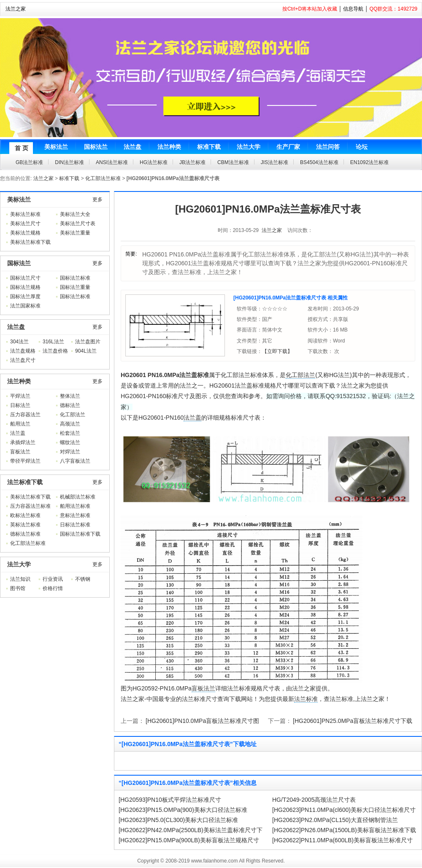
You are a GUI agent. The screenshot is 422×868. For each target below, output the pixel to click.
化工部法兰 (73, 415)
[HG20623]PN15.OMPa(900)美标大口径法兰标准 (183, 810)
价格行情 (53, 588)
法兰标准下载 (25, 482)
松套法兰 (70, 433)
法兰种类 (19, 381)
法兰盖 (18, 433)
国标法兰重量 (75, 287)
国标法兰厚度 (25, 297)
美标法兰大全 (75, 214)
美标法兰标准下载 (30, 242)
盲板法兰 (20, 452)
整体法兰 (70, 396)
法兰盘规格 (23, 351)
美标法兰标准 (25, 214)
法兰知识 (20, 579)
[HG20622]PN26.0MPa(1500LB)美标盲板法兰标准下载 (344, 830)
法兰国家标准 (25, 306)
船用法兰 (20, 424)
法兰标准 (306, 699)
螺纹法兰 (70, 442)
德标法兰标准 (25, 534)
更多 (97, 199)
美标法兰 (19, 199)
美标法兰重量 (75, 233)
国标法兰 (19, 263)
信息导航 (353, 9)
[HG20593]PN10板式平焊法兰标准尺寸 (170, 800)
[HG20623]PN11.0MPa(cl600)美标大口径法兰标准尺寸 (344, 810)
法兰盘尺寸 (23, 360)
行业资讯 (53, 579)
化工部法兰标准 (103, 178)
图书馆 (18, 588)
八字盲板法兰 (75, 461)
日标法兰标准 (75, 525)
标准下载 (69, 178)
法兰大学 (19, 564)
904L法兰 (86, 351)
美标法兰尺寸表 (78, 224)
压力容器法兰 (25, 415)
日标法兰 (20, 405)
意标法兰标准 (75, 515)
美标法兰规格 (25, 233)
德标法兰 (70, 405)
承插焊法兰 (23, 442)
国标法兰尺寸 (25, 278)
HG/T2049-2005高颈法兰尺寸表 (314, 800)
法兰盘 (16, 327)
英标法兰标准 (25, 525)
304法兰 (19, 342)
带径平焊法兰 (25, 461)
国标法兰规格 (25, 287)
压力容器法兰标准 (30, 506)
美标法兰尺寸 (25, 224)
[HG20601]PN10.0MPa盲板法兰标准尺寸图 (202, 721)
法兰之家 (16, 9)
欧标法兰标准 (25, 515)
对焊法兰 (70, 452)
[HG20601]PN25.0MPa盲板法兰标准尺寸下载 (353, 721)
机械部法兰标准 (78, 497)
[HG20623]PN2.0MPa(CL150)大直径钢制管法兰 (335, 820)
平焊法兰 (20, 396)
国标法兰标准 (75, 278)
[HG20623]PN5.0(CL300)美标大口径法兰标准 (178, 820)
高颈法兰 (70, 424)
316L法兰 (53, 342)
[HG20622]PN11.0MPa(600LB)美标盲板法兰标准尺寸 (342, 840)
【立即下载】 (277, 351)
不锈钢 (83, 579)
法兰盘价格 (55, 351)
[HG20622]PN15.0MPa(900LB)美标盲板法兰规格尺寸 (189, 840)
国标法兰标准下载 (80, 534)
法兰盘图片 (88, 342)
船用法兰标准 (75, 506)
